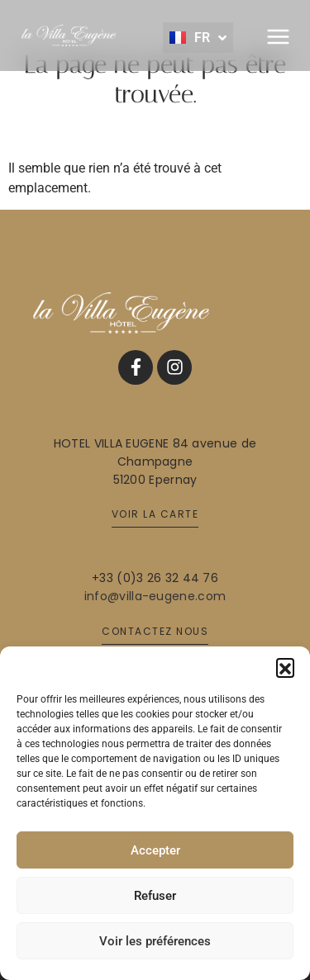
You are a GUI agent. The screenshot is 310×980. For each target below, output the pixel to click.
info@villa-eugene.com (155, 596)
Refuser (155, 896)
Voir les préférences (155, 941)
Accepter (155, 850)
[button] (285, 667)
